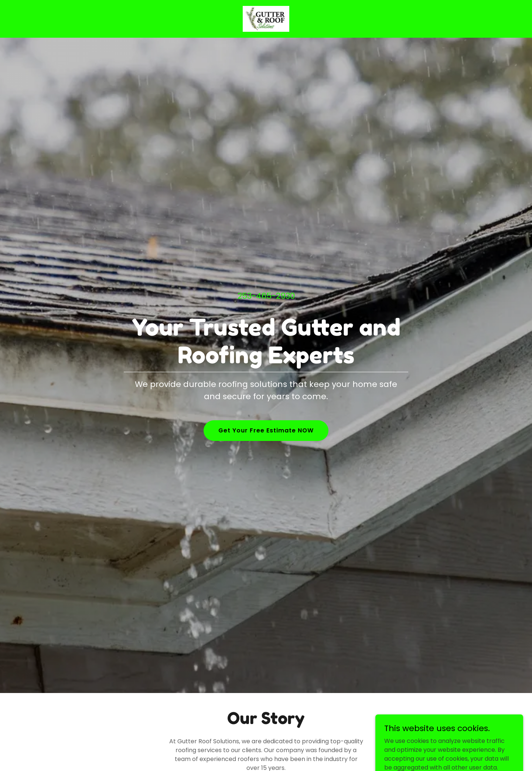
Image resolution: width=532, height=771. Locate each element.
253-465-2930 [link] (266, 296)
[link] (266, 18)
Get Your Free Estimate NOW (266, 430)
